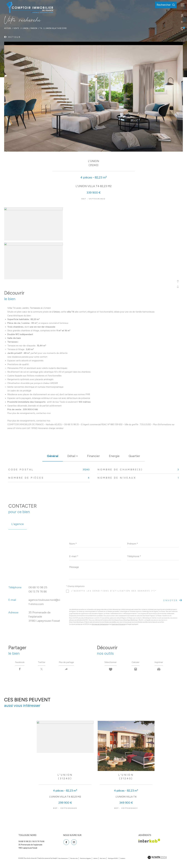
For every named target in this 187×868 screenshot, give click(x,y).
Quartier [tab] (134, 456)
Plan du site (74, 859)
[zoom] (33, 210)
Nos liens (103, 859)
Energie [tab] (114, 456)
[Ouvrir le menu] (183, 5)
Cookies (123, 859)
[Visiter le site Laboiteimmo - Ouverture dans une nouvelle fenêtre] (157, 858)
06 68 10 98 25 (38, 587)
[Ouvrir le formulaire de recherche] (164, 5)
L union (25, 28)
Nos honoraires (63, 859)
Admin (96, 859)
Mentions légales (86, 859)
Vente (16, 28)
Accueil (8, 28)
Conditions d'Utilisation (118, 624)
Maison (34, 28)
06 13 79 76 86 (38, 592)
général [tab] (53, 456)
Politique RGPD (113, 859)
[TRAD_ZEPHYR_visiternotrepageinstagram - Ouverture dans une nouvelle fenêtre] (73, 842)
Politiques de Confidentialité (100, 624)
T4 (41, 28)
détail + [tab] (73, 456)
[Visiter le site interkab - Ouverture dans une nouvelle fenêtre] (149, 841)
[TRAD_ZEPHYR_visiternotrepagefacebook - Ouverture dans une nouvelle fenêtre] (66, 842)
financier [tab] (93, 456)
